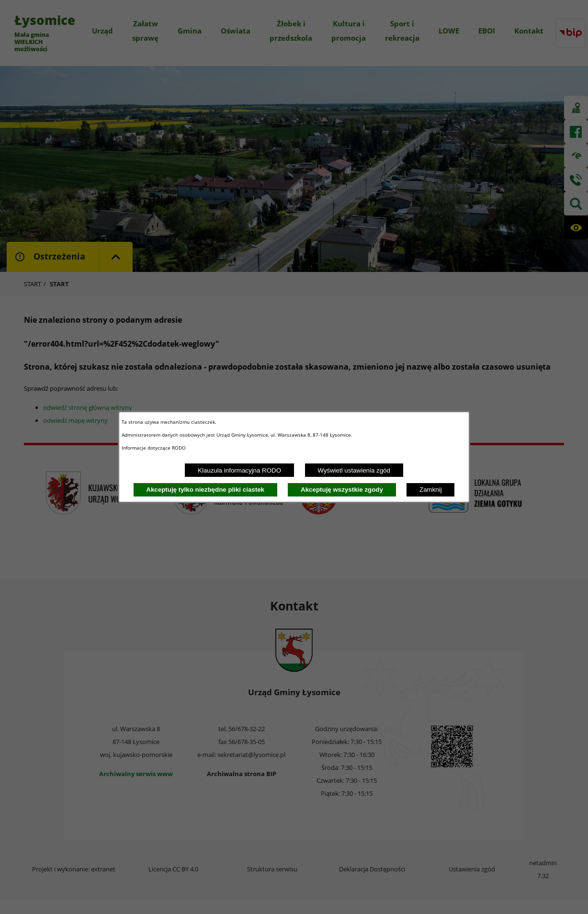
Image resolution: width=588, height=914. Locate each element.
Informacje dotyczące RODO (154, 448)
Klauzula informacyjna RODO (239, 470)
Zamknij (431, 490)
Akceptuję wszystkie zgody (342, 490)
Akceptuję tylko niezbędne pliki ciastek (205, 490)
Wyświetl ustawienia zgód (354, 470)
